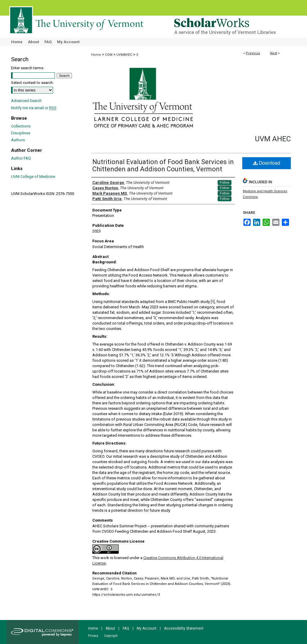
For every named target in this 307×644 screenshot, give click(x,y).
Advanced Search (26, 101)
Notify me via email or (34, 108)
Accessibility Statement (184, 628)
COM (109, 55)
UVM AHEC (273, 139)
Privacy (93, 636)
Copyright (111, 636)
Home (96, 55)
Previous (253, 53)
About (110, 628)
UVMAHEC (124, 55)
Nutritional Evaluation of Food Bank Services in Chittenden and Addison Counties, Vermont (163, 165)
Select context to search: (32, 83)
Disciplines (21, 133)
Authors (18, 140)
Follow (225, 182)
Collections (21, 126)
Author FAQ (21, 158)
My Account (147, 628)
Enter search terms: (28, 68)
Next (274, 53)
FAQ (126, 628)
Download (267, 163)
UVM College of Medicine (33, 177)
